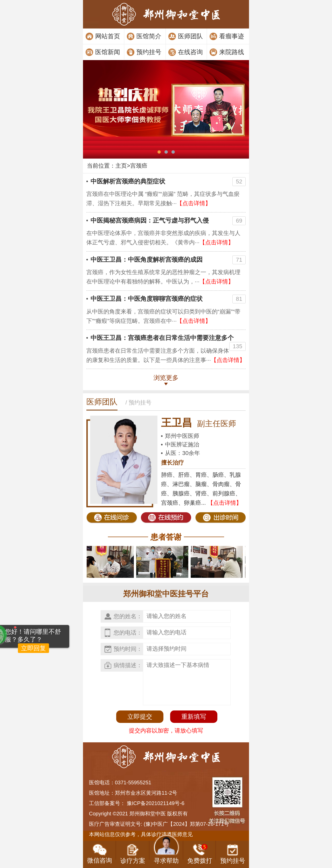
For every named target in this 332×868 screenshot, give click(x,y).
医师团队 (190, 36)
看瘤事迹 (232, 36)
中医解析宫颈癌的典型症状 (128, 181)
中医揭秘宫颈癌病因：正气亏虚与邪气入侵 (150, 220)
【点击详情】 (194, 203)
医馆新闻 (108, 52)
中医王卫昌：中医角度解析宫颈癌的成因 (147, 259)
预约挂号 (149, 52)
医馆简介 (149, 36)
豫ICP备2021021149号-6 (156, 803)
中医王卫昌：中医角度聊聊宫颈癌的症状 (147, 299)
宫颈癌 (139, 166)
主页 (121, 166)
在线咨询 (190, 52)
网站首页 (108, 36)
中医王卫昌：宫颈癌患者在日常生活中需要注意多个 (162, 338)
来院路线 (232, 52)
